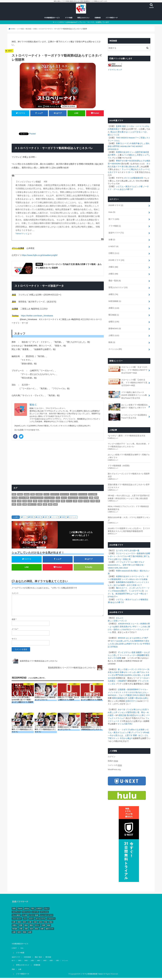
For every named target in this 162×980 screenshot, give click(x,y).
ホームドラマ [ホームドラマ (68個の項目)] (73, 499)
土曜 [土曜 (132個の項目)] (19, 503)
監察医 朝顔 (121, 127)
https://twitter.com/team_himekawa (37, 317)
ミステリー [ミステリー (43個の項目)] (84, 499)
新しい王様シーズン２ (117, 613)
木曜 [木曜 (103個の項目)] (98, 503)
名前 (14, 621)
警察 (32, 519)
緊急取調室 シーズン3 (119, 572)
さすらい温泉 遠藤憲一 (134, 644)
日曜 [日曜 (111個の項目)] (75, 503)
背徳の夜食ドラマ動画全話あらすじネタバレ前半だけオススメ (129, 481)
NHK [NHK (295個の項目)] (14, 496)
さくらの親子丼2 (125, 714)
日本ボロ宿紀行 (139, 686)
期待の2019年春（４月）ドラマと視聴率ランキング (129, 513)
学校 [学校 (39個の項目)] (35, 503)
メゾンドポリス (114, 683)
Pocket (32, 135)
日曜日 (114, 252)
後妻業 (134, 633)
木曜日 (17, 519)
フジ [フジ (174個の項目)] (58, 499)
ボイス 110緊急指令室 (133, 178)
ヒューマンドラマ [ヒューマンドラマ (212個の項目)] (37, 499)
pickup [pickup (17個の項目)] (27, 496)
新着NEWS (114, 325)
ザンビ (121, 644)
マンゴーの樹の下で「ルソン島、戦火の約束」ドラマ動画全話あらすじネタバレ (129, 440)
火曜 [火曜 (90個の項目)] (40, 506)
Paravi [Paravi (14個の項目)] (20, 496)
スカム (117, 141)
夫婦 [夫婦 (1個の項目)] (25, 503)
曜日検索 (114, 312)
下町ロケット (114, 728)
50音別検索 (115, 299)
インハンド (139, 575)
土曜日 (114, 332)
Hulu (112, 212)
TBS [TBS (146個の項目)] (32, 496)
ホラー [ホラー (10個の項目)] (64, 499)
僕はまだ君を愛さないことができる (125, 133)
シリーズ (55, 519)
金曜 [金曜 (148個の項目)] (55, 506)
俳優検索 (98, 19)
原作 (46, 519)
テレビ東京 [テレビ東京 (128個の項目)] (93, 496)
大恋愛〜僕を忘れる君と (138, 689)
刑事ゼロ (124, 664)
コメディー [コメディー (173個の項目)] (55, 496)
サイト (14, 641)
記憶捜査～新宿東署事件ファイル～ (133, 681)
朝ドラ (114, 218)
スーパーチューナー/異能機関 (132, 647)
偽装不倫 (136, 144)
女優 (112, 238)
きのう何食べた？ (134, 578)
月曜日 (113, 265)
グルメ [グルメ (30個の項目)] (46, 496)
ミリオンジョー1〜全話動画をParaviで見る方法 (128, 412)
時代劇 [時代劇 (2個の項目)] (86, 503)
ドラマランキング (114, 71)
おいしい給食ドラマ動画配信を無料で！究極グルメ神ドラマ (128, 402)
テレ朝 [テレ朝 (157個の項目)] (15, 499)
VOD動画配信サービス (52, 19)
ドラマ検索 (69, 19)
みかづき (122, 700)
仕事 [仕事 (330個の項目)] (91, 499)
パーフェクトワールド (125, 556)
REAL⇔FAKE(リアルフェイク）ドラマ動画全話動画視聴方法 (128, 502)
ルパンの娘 (126, 155)
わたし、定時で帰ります (125, 558)
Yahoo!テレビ (22, 235)
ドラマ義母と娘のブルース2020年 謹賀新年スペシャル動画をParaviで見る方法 (128, 390)
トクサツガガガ (128, 683)
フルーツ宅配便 (125, 686)
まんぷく (120, 610)
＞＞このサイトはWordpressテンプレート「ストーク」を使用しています (82, 23)
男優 (13, 959)
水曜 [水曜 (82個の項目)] (25, 506)
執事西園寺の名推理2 (125, 575)
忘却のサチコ (131, 692)
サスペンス (73, 519)
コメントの (115, 755)
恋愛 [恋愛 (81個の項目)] (52, 503)
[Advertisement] (58, 124)
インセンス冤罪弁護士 (127, 703)
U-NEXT (113, 245)
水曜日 (113, 292)
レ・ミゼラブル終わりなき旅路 (131, 720)
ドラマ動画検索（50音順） (119, 460)
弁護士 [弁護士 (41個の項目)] (46, 503)
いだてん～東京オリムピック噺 (129, 186)
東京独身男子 (121, 587)
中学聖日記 (143, 636)
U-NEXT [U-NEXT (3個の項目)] (39, 496)
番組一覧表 (114, 278)
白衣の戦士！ (134, 564)
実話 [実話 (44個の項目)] (40, 503)
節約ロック (118, 622)
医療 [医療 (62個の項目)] (96, 499)
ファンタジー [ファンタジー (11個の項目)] (49, 499)
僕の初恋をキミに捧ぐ (136, 706)
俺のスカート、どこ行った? (128, 581)
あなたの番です (126, 189)
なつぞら (120, 544)
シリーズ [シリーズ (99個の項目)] (74, 496)
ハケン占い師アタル (136, 664)
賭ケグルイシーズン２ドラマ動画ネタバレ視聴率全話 (129, 470)
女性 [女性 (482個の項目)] (30, 503)
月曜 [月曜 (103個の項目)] (93, 503)
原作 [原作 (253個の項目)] (14, 503)
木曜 (63, 519)
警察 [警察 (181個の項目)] (50, 506)
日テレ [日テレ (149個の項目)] (69, 503)
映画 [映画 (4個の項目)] (80, 503)
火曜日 (113, 272)
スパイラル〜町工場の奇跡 (129, 550)
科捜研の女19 (122, 153)
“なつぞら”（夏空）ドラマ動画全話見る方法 (126, 431)
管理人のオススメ (83, 19)
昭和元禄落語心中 (120, 689)
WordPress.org (114, 759)
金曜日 (114, 319)
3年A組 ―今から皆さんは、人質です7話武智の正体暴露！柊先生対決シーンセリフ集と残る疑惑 (129, 491)
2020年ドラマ (116, 205)
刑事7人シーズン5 (124, 144)
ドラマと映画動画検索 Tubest (87, 964)
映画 (112, 339)
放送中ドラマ (116, 232)
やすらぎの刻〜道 (132, 544)
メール (15, 631)
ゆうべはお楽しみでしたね (119, 633)
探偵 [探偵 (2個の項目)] (58, 503)
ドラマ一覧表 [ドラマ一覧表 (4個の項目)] (24, 499)
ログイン (112, 747)
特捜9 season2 (122, 564)
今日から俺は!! (126, 728)
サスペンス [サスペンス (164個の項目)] (65, 496)
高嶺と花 (127, 553)
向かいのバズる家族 (137, 572)
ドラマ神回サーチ (112, 19)
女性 (39, 519)
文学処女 (112, 638)
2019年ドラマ (116, 258)
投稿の (113, 751)
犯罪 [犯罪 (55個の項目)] (45, 506)
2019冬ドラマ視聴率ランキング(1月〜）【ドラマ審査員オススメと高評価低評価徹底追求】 (129, 524)
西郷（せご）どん (141, 726)
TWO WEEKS (122, 138)
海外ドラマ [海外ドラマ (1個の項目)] (32, 506)
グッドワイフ (137, 723)
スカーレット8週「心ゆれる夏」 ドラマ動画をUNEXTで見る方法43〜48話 (128, 378)
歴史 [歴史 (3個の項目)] (19, 506)
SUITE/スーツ (129, 622)
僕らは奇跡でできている (128, 636)
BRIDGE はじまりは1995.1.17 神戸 (133, 630)
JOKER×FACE (124, 616)
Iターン (131, 172)
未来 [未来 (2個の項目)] (14, 506)
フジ (24, 519)
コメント (15, 595)
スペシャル (115, 345)
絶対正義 (122, 706)
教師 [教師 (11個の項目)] (63, 503)
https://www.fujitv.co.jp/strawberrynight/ (40, 256)
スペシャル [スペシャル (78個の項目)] (83, 496)
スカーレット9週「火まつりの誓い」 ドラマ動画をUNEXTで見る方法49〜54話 (128, 366)
